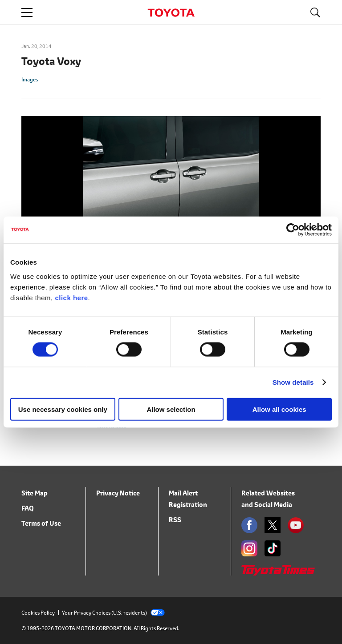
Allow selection (171, 409)
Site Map (35, 493)
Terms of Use (41, 523)
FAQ (28, 508)
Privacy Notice (118, 493)
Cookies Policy (38, 613)
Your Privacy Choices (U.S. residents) (113, 613)
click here (71, 297)
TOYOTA (171, 13)
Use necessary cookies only (63, 409)
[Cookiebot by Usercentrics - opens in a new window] (293, 230)
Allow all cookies (279, 409)
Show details (293, 382)
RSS (175, 520)
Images (30, 79)
